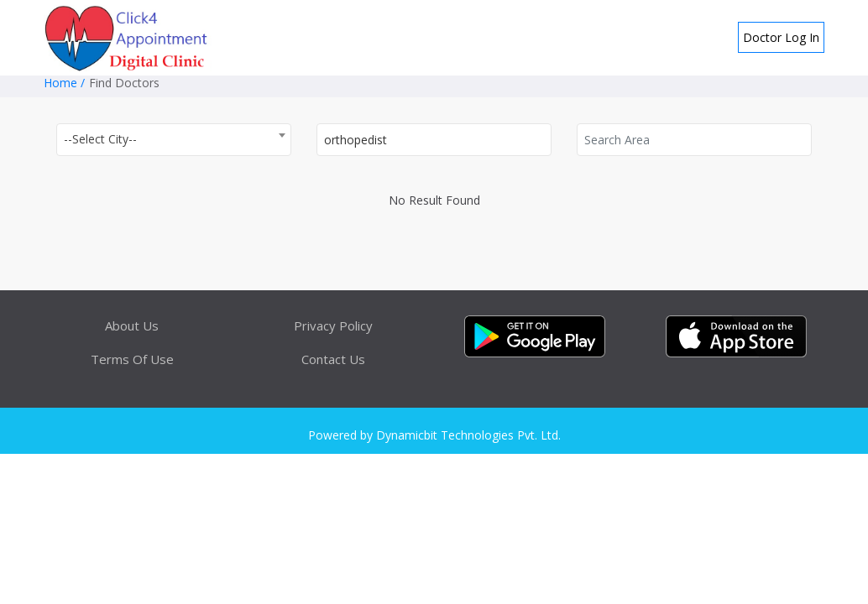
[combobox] (174, 140)
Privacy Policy (333, 325)
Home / (64, 83)
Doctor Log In (781, 37)
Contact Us (333, 359)
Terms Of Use (132, 359)
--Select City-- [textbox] (100, 139)
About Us (132, 325)
